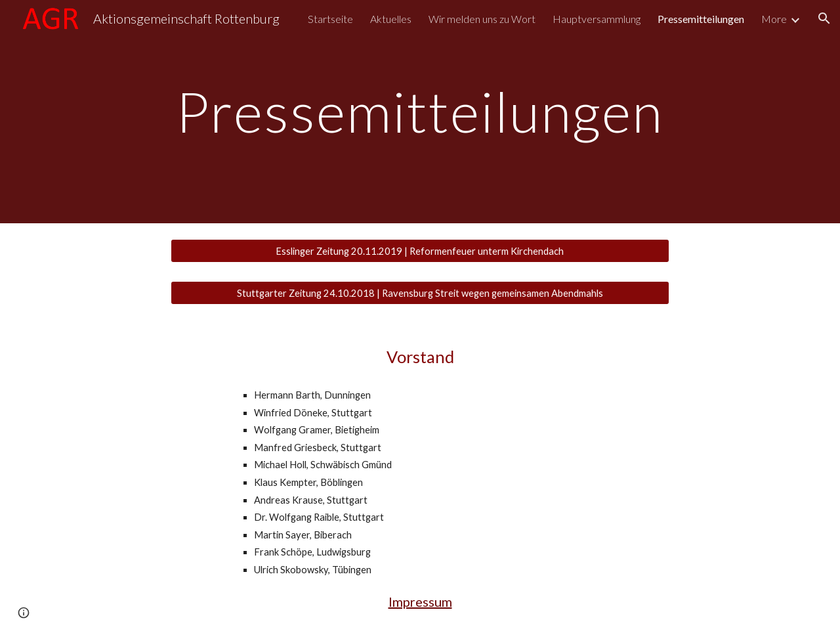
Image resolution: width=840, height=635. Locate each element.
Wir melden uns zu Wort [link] (482, 19)
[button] (824, 18)
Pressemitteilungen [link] (701, 19)
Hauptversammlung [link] (597, 19)
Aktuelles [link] (391, 19)
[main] (420, 111)
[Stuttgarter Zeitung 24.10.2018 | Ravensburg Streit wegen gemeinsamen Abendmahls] (420, 293)
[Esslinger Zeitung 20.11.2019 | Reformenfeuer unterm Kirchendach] (420, 251)
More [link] (774, 19)
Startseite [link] (330, 19)
